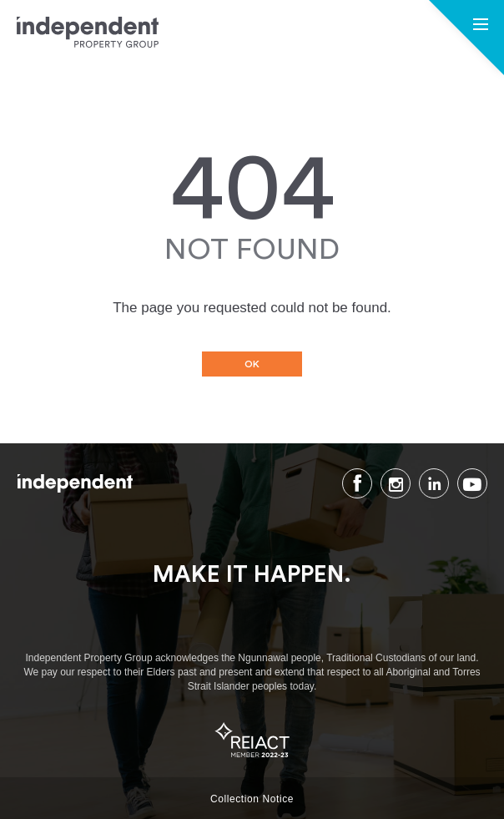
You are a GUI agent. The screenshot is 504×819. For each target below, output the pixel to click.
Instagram (396, 483)
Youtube (472, 483)
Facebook (357, 483)
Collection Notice (252, 799)
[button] (481, 26)
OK (252, 364)
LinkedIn (434, 483)
